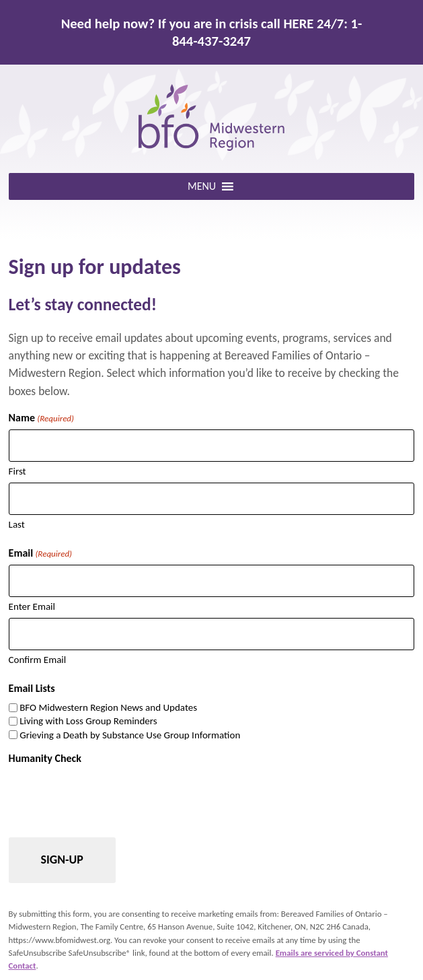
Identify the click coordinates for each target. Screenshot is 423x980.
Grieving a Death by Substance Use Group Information (130, 735)
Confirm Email (38, 660)
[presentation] (111, 796)
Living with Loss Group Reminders (88, 721)
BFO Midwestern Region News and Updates (108, 707)
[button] (202, 186)
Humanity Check (45, 758)
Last (17, 524)
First (17, 471)
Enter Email (32, 606)
